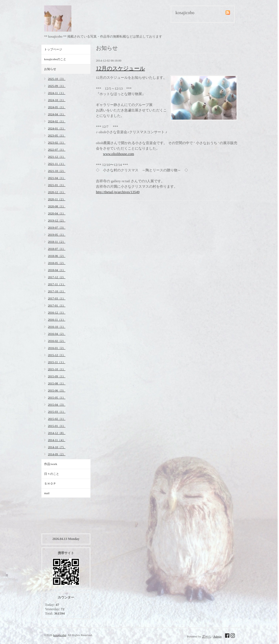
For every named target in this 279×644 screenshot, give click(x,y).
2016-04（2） (57, 334)
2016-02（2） (57, 341)
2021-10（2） (57, 171)
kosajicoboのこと (55, 59)
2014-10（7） (57, 447)
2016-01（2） (57, 348)
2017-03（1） (57, 298)
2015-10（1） (57, 369)
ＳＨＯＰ (50, 484)
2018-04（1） (57, 270)
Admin (218, 636)
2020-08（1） (57, 206)
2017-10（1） (57, 291)
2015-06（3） (57, 390)
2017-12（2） (57, 277)
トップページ (53, 49)
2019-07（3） (57, 227)
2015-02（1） (57, 419)
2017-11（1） (57, 284)
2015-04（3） (57, 405)
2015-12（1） (57, 355)
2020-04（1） (57, 213)
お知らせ (50, 69)
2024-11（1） (57, 93)
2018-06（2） (57, 256)
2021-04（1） (57, 178)
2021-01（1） (57, 185)
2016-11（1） (57, 320)
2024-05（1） (57, 107)
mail (47, 493)
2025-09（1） (57, 86)
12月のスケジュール (120, 68)
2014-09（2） (57, 454)
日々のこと (52, 474)
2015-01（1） (57, 426)
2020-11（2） (57, 199)
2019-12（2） (57, 220)
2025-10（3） (57, 79)
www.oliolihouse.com (119, 154)
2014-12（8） (57, 433)
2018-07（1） (57, 249)
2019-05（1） (57, 235)
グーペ (206, 636)
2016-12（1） (57, 312)
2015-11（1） (57, 362)
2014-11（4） (57, 440)
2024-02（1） (57, 121)
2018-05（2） (57, 263)
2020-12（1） (57, 192)
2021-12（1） (57, 157)
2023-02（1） (57, 142)
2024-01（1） (57, 128)
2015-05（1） (57, 397)
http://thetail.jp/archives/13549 (118, 192)
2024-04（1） (57, 114)
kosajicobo (60, 635)
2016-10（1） (57, 327)
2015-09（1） (57, 376)
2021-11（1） (57, 164)
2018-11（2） (57, 242)
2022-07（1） (57, 150)
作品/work (51, 464)
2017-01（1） (57, 305)
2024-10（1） (57, 100)
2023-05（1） (57, 135)
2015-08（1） (57, 383)
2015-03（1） (57, 412)
